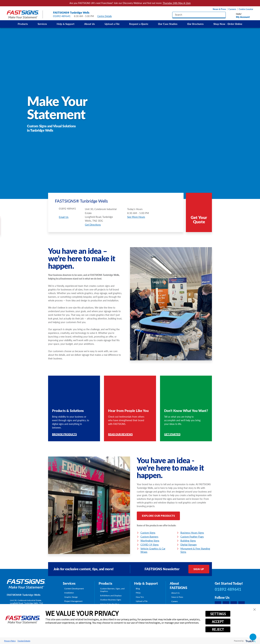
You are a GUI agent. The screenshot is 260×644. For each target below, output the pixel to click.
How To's (140, 597)
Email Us (64, 217)
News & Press (219, 9)
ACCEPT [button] (218, 622)
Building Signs (188, 541)
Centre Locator (246, 9)
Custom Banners (149, 537)
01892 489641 (62, 16)
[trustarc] (250, 641)
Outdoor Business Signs (111, 600)
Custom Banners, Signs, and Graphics (112, 590)
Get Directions (93, 225)
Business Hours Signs (192, 533)
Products (23, 24)
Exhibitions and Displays (111, 595)
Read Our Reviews (120, 434)
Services (42, 24)
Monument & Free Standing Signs (195, 550)
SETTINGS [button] (218, 614)
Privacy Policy (10, 641)
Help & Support (66, 24)
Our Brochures (195, 24)
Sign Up (199, 569)
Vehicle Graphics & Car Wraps (153, 550)
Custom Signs (148, 533)
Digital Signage (189, 545)
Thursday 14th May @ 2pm (177, 3)
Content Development (74, 588)
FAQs (138, 593)
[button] (255, 610)
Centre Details (106, 16)
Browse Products (64, 434)
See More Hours (136, 217)
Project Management (73, 601)
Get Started (172, 434)
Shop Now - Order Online (228, 24)
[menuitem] (23, 24)
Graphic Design (71, 597)
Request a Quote (139, 24)
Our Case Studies (168, 24)
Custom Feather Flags (192, 537)
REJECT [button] (218, 629)
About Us (90, 24)
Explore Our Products (158, 516)
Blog (138, 588)
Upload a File (112, 24)
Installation (69, 593)
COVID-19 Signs (150, 545)
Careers (232, 9)
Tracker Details (24, 641)
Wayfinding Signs (150, 541)
